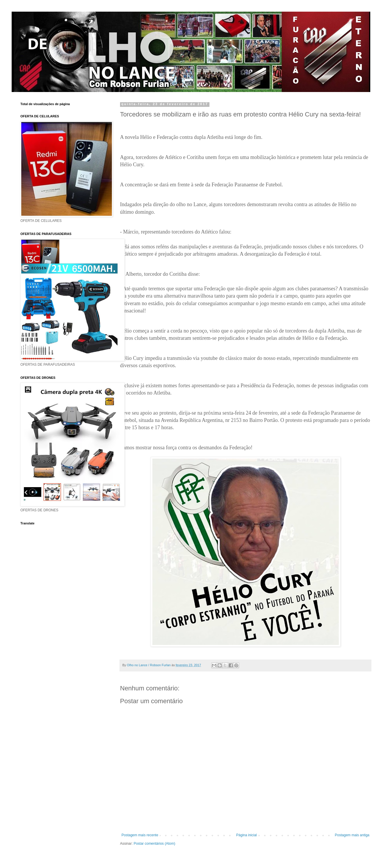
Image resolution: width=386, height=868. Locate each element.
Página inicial (247, 835)
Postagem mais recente (140, 835)
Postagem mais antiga (352, 835)
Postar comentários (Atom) (155, 844)
